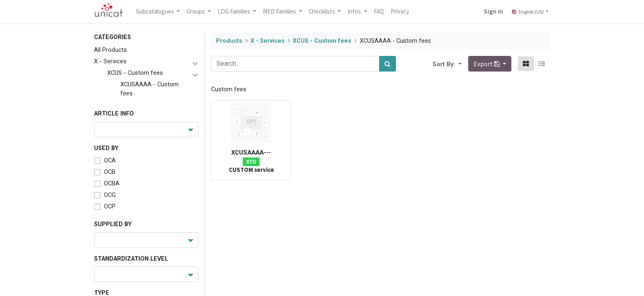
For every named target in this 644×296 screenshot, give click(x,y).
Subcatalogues (156, 11)
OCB (110, 172)
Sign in (493, 11)
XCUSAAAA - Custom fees (149, 89)
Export (487, 64)
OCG (110, 195)
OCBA (112, 183)
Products (229, 41)
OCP (110, 206)
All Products (110, 50)
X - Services (110, 61)
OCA (110, 160)
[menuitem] (379, 12)
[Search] (388, 64)
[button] (459, 64)
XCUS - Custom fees (135, 73)
